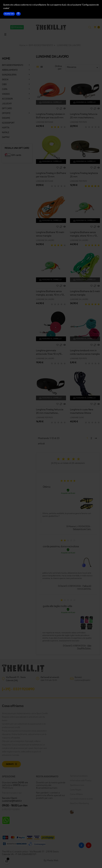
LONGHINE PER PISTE (78, 122)
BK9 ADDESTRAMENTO (13, 65)
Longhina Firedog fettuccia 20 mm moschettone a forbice (84, 116)
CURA (5, 89)
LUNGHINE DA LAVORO (45, 240)
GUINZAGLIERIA (9, 75)
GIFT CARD (7, 109)
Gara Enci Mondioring (79, 803)
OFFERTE (6, 113)
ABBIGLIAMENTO (10, 70)
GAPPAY (6, 137)
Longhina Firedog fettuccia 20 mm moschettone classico (50, 412)
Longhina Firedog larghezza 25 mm (84, 175)
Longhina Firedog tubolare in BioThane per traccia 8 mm (50, 116)
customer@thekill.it (82, 680)
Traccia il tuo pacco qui (12, 793)
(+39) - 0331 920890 (18, 689)
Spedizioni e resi (77, 785)
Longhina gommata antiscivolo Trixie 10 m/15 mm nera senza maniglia (49, 353)
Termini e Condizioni (79, 776)
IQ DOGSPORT (8, 123)
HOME (6, 59)
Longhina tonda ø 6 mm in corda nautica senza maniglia (85, 352)
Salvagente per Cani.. (82, 529)
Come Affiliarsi (76, 794)
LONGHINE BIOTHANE (45, 122)
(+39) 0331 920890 (11, 810)
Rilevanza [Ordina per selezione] (83, 68)
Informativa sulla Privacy (81, 781)
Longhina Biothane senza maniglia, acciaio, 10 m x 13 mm (50, 293)
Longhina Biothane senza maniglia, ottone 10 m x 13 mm (83, 234)
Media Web (53, 861)
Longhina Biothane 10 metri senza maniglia (50, 234)
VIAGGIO (6, 94)
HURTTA (6, 128)
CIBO (4, 85)
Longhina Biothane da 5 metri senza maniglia (85, 293)
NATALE (6, 133)
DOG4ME (6, 118)
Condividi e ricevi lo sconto (81, 799)
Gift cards (16, 155)
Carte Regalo (76, 790)
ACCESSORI (7, 99)
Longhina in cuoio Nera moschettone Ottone (82, 411)
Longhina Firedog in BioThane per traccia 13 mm (51, 175)
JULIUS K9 (7, 104)
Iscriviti (10, 764)
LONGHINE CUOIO (77, 418)
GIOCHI (5, 80)
